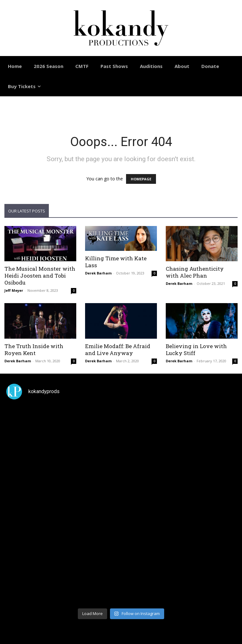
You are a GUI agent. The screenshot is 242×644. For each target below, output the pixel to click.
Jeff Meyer (14, 290)
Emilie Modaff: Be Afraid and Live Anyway (118, 350)
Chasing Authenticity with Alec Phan (195, 272)
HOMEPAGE (141, 179)
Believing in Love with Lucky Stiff (196, 350)
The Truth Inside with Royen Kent (34, 350)
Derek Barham (98, 273)
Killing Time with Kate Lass (116, 262)
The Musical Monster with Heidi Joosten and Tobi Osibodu (40, 276)
